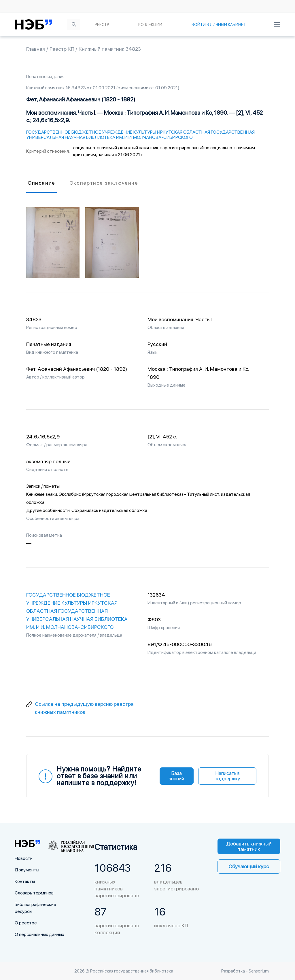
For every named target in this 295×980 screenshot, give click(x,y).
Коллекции (150, 24)
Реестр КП (63, 49)
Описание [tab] (41, 183)
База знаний (176, 776)
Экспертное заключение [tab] (104, 183)
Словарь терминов (34, 893)
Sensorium (259, 971)
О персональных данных (39, 934)
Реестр (102, 24)
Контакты (25, 881)
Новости (24, 858)
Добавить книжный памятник (249, 846)
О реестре (26, 923)
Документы (27, 870)
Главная (36, 49)
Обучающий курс (249, 866)
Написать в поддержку (227, 776)
